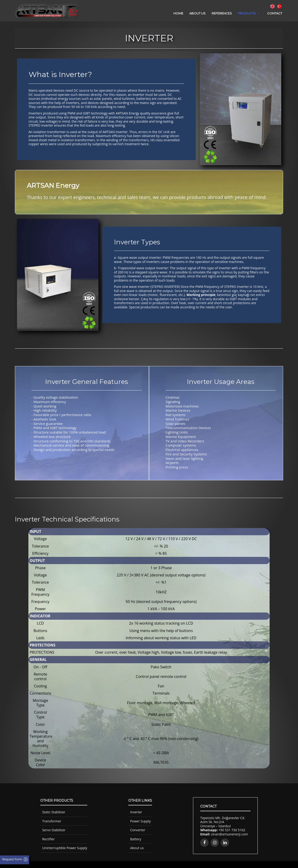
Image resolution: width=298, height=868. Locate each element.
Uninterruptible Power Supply (65, 848)
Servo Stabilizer (54, 830)
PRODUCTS (247, 13)
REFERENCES (222, 13)
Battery (136, 839)
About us (137, 848)
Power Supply (141, 821)
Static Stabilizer (54, 812)
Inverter (136, 812)
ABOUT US (197, 13)
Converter (138, 830)
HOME (178, 13)
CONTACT (275, 13)
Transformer (52, 821)
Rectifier (48, 839)
